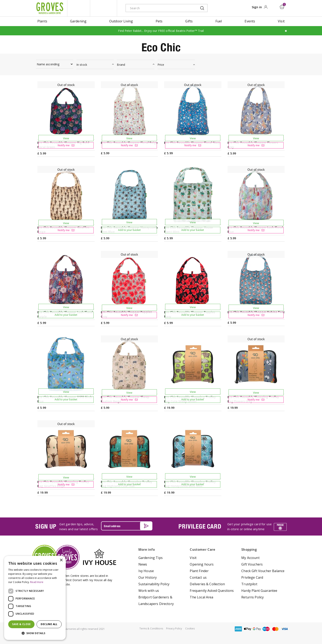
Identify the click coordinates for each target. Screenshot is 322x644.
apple (248, 629)
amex (238, 629)
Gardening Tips (151, 558)
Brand (121, 65)
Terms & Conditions (151, 628)
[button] (35, 633)
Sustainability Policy (154, 584)
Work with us (149, 591)
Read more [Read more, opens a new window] (37, 582)
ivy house (103, 8)
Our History (148, 577)
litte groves (79, 8)
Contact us (198, 577)
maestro (266, 629)
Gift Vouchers (252, 564)
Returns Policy (252, 597)
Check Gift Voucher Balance (263, 571)
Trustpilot (249, 584)
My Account (250, 558)
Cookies (190, 628)
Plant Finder (199, 571)
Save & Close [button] (21, 624)
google (257, 629)
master (275, 629)
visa (285, 629)
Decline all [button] (49, 624)
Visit (193, 558)
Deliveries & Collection (207, 584)
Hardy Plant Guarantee (259, 591)
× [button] (61, 560)
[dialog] (35, 598)
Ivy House (146, 571)
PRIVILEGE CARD (200, 526)
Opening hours (202, 564)
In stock (82, 65)
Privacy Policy (174, 628)
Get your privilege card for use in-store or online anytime (250, 526)
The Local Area (201, 597)
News (143, 564)
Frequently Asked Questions (212, 591)
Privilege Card (252, 577)
